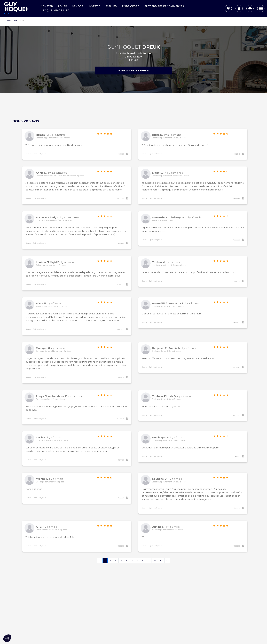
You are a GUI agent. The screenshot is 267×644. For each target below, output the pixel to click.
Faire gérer (131, 6)
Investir (94, 6)
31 (155, 561)
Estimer (111, 6)
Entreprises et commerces (164, 6)
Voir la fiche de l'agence (133, 71)
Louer (63, 6)
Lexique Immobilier (55, 11)
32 (161, 561)
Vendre (78, 6)
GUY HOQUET (134, 47)
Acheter (47, 6)
